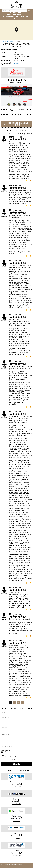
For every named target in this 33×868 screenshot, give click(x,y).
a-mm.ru (17, 63)
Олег (4, 417)
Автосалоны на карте (15, 15)
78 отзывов (16, 787)
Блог (15, 18)
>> (22, 703)
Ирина (4, 646)
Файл (5, 752)
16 (22, 82)
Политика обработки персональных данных (11, 867)
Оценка (3, 755)
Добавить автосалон (10, 16)
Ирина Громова (4, 367)
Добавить (16, 764)
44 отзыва (16, 821)
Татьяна (4, 319)
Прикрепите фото (5, 750)
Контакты (25, 16)
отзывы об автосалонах (17, 864)
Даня (4, 592)
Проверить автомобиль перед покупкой (16, 124)
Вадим (4, 619)
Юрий (4, 215)
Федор (4, 190)
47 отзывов (16, 804)
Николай (4, 265)
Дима (4, 142)
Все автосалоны (15, 13)
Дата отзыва (20, 134)
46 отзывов (16, 855)
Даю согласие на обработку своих (17, 760)
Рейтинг (28, 134)
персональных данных (26, 760)
